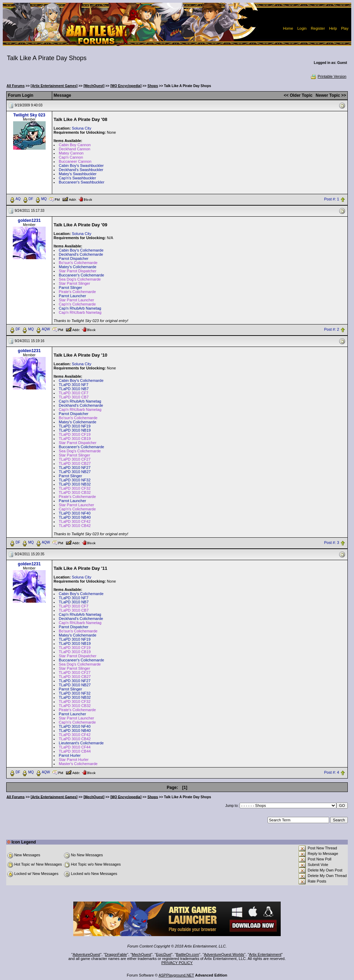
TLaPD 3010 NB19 (75, 430)
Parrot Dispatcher (74, 258)
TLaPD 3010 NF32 (75, 480)
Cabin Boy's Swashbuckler (81, 166)
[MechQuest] (94, 86)
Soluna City (82, 128)
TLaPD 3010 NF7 (74, 385)
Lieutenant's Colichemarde (81, 743)
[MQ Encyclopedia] (126, 86)
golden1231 (29, 220)
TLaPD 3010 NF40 (75, 513)
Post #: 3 (331, 543)
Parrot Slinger (70, 288)
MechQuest (141, 954)
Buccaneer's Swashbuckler (82, 182)
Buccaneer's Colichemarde (81, 275)
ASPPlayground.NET (176, 975)
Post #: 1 (331, 199)
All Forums (16, 86)
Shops (153, 86)
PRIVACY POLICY (177, 963)
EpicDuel (164, 954)
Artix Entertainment (265, 954)
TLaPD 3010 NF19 (75, 426)
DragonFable (116, 954)
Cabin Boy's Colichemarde (81, 250)
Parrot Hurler (70, 755)
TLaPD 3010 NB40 (75, 517)
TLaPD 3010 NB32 (75, 484)
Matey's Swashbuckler (78, 174)
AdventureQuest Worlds (224, 954)
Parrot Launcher (72, 296)
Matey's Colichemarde (77, 267)
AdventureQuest (86, 954)
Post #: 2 (331, 329)
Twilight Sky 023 (29, 115)
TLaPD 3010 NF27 (75, 468)
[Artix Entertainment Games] (54, 86)
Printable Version (328, 76)
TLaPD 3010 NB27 (75, 472)
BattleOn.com (188, 954)
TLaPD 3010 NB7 (74, 389)
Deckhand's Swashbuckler (81, 170)
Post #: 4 (331, 772)
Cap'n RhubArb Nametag (80, 308)
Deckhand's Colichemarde (81, 254)
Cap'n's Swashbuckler (77, 178)
